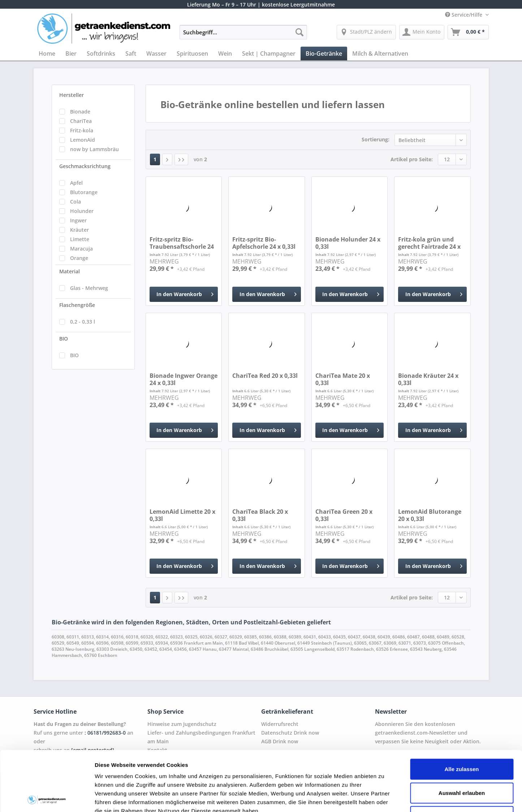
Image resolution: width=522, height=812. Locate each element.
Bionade (80, 112)
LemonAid (83, 140)
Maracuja (81, 249)
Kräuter (79, 230)
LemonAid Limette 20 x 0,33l (182, 515)
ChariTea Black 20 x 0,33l (260, 515)
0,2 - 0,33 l (83, 322)
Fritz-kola (82, 130)
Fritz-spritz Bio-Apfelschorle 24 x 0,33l (264, 243)
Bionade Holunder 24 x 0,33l (348, 243)
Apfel (76, 183)
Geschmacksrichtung (85, 166)
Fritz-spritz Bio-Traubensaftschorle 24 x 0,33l (182, 243)
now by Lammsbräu (94, 149)
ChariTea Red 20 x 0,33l (265, 376)
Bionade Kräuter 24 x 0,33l (428, 379)
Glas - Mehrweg (89, 288)
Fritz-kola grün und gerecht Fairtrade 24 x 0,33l (429, 243)
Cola (76, 202)
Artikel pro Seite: (412, 159)
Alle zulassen (461, 709)
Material (70, 271)
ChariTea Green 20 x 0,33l (344, 515)
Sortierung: (376, 139)
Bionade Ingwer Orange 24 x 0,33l (184, 379)
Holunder (82, 211)
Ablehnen (462, 757)
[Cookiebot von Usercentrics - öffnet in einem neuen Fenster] (47, 798)
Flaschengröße (77, 305)
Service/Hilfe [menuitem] (464, 15)
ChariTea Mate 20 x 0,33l (343, 379)
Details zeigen (384, 798)
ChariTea (81, 121)
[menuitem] (243, 36)
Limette (80, 239)
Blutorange (84, 192)
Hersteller (72, 95)
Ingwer (78, 220)
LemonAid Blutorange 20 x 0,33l (430, 515)
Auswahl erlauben (462, 733)
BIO (64, 339)
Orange (79, 258)
